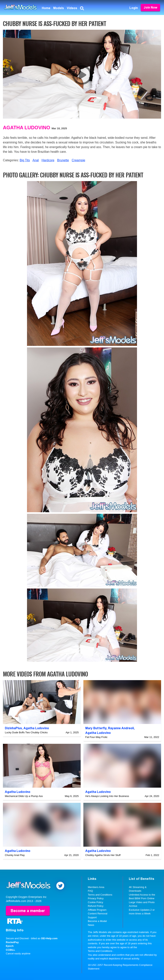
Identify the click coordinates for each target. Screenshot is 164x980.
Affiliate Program (97, 910)
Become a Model (97, 921)
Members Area (96, 887)
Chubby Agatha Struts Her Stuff (103, 855)
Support (92, 917)
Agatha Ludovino (27, 128)
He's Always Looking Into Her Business (107, 796)
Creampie (78, 160)
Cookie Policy (96, 902)
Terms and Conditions (100, 895)
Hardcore (48, 160)
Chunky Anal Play (15, 855)
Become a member (28, 911)
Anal (36, 160)
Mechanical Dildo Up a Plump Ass (24, 796)
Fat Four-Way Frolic (96, 737)
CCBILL (10, 950)
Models (59, 8)
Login (134, 8)
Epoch (10, 946)
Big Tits (25, 160)
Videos (72, 8)
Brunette (63, 160)
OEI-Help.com (49, 938)
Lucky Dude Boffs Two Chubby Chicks (26, 732)
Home (46, 8)
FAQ (90, 891)
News (91, 925)
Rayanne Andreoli (121, 728)
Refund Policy (96, 906)
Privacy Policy (96, 898)
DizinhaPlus (13, 728)
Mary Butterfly (96, 728)
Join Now (150, 7)
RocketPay (12, 942)
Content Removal (98, 914)
